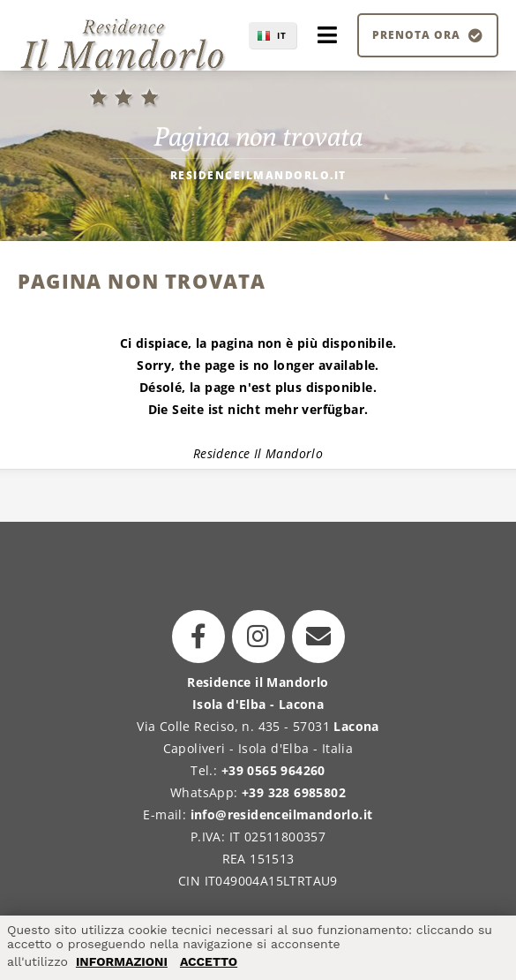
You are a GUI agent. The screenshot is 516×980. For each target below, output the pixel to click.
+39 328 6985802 (294, 792)
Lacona (356, 726)
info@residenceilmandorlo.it (282, 814)
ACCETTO (209, 961)
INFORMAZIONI (122, 961)
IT (282, 35)
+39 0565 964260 (273, 770)
